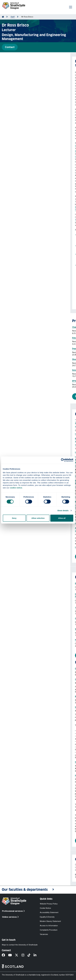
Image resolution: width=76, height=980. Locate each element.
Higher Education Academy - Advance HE (17, 207)
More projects (16, 841)
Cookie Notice (45, 908)
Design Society (11, 146)
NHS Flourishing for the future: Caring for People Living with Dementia (37, 762)
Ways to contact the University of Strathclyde (20, 945)
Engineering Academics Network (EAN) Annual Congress (31, 583)
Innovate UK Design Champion (16, 370)
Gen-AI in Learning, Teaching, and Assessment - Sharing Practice (34, 618)
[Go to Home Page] (3, 17)
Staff (13, 17)
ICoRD (28, 259)
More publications (18, 557)
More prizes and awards (19, 396)
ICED (15, 259)
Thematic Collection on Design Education (17, 240)
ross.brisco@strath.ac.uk (21, 875)
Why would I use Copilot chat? (18, 629)
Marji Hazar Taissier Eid (15, 427)
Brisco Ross (43, 427)
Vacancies (44, 934)
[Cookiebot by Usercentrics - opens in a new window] (63, 460)
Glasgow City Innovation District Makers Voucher (27, 679)
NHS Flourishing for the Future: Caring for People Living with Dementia (37, 707)
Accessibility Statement (49, 913)
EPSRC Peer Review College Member (19, 381)
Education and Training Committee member (22, 338)
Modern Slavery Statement (50, 921)
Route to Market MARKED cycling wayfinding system (29, 696)
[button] (38, 890)
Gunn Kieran (46, 535)
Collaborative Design (14, 157)
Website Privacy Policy (49, 904)
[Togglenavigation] (71, 7)
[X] (18, 955)
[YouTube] (12, 955)
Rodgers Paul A (29, 445)
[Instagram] (25, 955)
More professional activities (24, 655)
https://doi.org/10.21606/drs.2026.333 (21, 434)
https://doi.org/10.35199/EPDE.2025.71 (22, 547)
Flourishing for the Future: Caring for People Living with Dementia (35, 776)
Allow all (62, 518)
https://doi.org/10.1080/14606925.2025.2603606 (26, 452)
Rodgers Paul (31, 427)
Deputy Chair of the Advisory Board (18, 349)
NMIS (11, 225)
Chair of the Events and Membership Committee (24, 327)
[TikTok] (31, 955)
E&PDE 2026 (12, 246)
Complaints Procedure (49, 930)
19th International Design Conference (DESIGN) (26, 608)
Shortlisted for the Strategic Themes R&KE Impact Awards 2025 (31, 359)
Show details (63, 510)
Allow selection (38, 518)
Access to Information (49, 926)
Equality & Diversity (47, 917)
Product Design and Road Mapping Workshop (25, 640)
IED (28, 196)
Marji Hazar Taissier (13, 445)
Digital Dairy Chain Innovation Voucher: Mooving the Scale (31, 669)
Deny (14, 518)
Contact (10, 47)
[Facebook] (5, 955)
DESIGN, (21, 259)
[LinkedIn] (37, 955)
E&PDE (29, 165)
